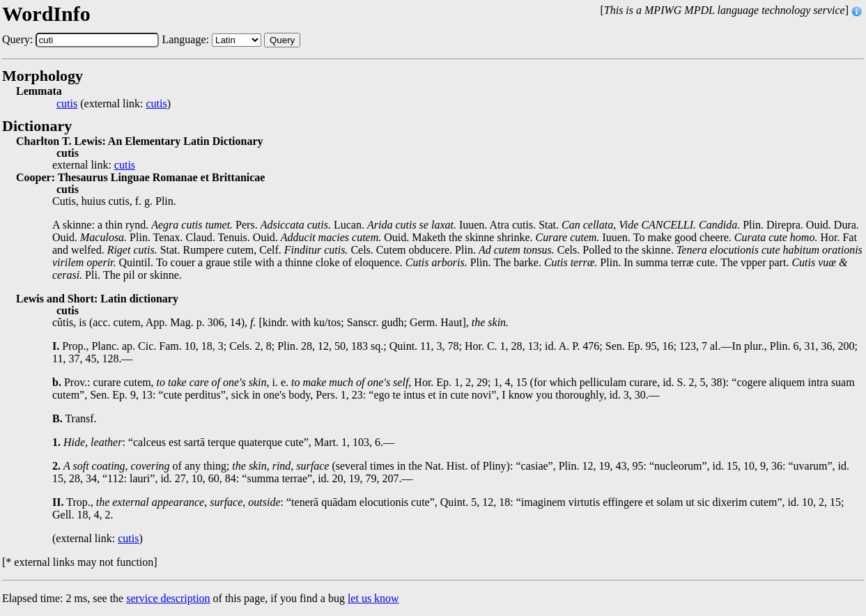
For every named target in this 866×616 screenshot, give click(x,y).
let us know (373, 598)
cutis (67, 104)
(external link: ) (114, 104)
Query (282, 40)
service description (168, 598)
